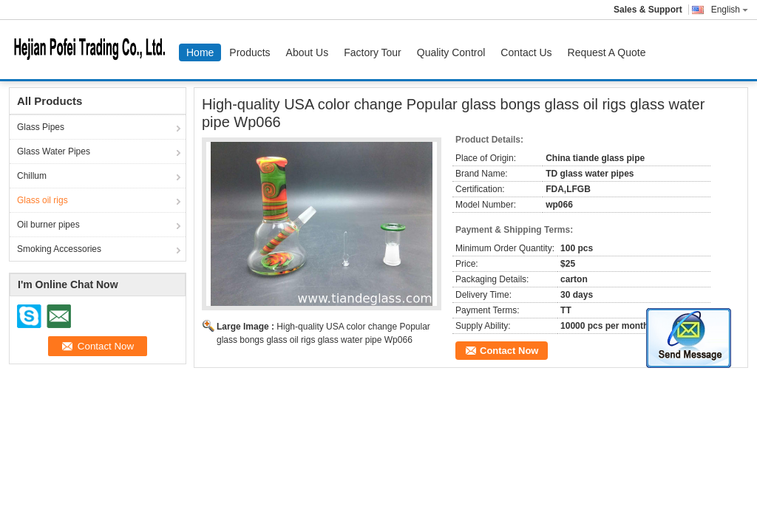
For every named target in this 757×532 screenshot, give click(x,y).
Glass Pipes (41, 127)
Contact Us (526, 52)
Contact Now (509, 351)
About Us (308, 52)
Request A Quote (607, 52)
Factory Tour (373, 52)
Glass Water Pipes (54, 151)
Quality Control (451, 52)
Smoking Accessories (59, 249)
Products (249, 52)
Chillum (32, 176)
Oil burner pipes (48, 225)
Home (200, 52)
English (730, 10)
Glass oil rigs (43, 200)
